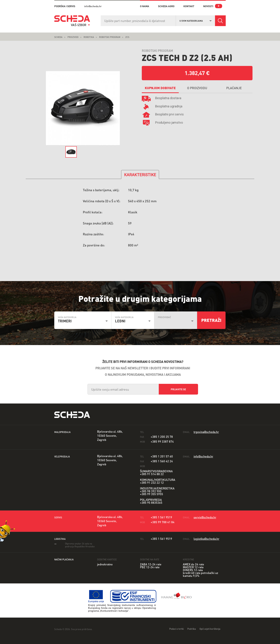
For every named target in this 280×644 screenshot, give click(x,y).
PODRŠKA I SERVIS (65, 6)
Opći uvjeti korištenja (210, 629)
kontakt (189, 6)
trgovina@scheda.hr (206, 432)
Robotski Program (110, 37)
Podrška (192, 629)
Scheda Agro (166, 6)
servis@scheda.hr (205, 517)
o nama (145, 6)
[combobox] (196, 20)
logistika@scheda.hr (206, 539)
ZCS (127, 37)
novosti (208, 6)
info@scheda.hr (93, 6)
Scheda (58, 37)
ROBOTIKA (89, 37)
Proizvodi (73, 37)
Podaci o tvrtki (177, 629)
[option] (83, 108)
